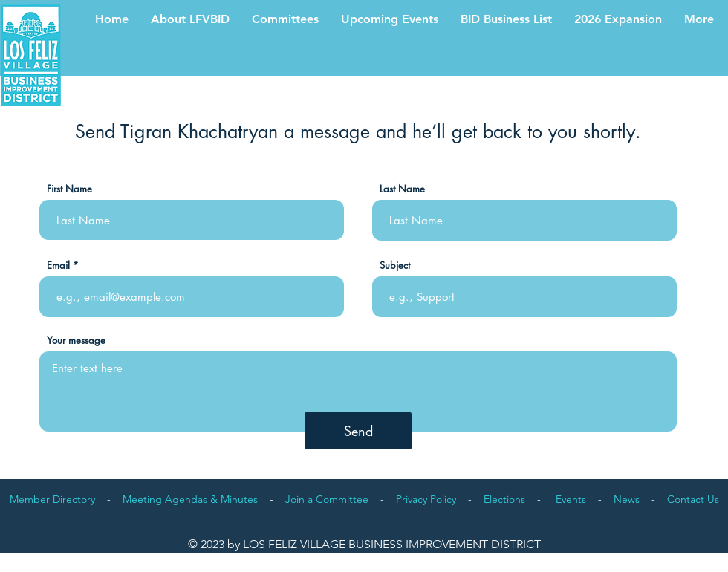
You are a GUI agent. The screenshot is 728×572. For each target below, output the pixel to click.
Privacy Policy (426, 499)
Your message (76, 341)
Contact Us (693, 499)
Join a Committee (327, 499)
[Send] (358, 431)
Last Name (402, 189)
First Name (69, 189)
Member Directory (52, 499)
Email (58, 266)
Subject (395, 266)
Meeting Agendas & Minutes (190, 499)
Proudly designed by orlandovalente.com (679, 557)
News (627, 499)
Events (571, 499)
